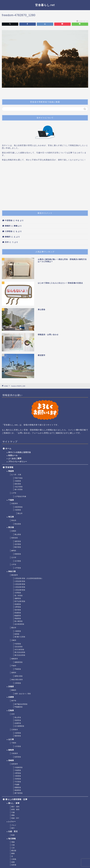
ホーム (8, 448)
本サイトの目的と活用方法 (20, 452)
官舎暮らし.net (45, 5)
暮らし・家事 (14, 803)
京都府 (11, 687)
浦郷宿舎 (18, 598)
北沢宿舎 (18, 544)
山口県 (11, 739)
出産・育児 (13, 831)
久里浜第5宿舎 (20, 590)
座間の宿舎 (19, 676)
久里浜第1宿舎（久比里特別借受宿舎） (29, 578)
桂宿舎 (17, 634)
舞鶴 (13, 853)
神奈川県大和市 (17, 680)
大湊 (13, 845)
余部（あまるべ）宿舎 (23, 694)
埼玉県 (11, 517)
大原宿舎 (18, 733)
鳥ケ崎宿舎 (19, 621)
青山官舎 (18, 717)
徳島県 (11, 750)
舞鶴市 (8, 226)
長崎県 (11, 760)
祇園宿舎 (18, 787)
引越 (13, 812)
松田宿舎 (18, 757)
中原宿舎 (9, 221)
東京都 (11, 527)
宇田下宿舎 (19, 478)
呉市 (7, 242)
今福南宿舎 (19, 767)
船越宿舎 (18, 616)
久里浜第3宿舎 (20, 584)
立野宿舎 (18, 607)
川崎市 (14, 640)
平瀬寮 (17, 785)
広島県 (11, 710)
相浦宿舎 (18, 790)
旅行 (13, 828)
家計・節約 (15, 807)
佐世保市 (15, 764)
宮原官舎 (18, 720)
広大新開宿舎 (19, 726)
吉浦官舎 (18, 723)
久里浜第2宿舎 (20, 581)
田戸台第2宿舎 (20, 601)
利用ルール (13, 455)
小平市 (14, 565)
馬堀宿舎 (18, 618)
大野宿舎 (18, 773)
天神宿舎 (18, 779)
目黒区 (14, 531)
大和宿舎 (18, 683)
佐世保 (14, 865)
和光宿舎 (18, 524)
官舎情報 (9, 467)
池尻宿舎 (18, 541)
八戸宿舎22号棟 (20, 497)
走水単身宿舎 (19, 624)
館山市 (20, 513)
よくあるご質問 (15, 458)
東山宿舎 (18, 534)
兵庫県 (11, 697)
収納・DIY (15, 818)
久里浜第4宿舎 (20, 587)
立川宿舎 (18, 561)
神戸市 (14, 701)
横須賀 (14, 851)
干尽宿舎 (18, 782)
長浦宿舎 (18, 604)
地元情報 (12, 839)
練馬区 (14, 551)
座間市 (14, 673)
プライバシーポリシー (18, 462)
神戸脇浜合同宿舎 (21, 704)
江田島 (14, 859)
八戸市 (14, 493)
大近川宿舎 (19, 487)
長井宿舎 (18, 610)
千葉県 (11, 500)
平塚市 (14, 666)
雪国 (13, 842)
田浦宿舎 (18, 613)
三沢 (13, 848)
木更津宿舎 (19, 507)
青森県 (11, 471)
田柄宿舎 (18, 554)
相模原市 (15, 659)
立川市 (14, 557)
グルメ (14, 825)
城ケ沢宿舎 (19, 489)
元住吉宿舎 (19, 647)
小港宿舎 (18, 631)
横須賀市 (15, 575)
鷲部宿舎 (18, 736)
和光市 (14, 520)
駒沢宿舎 (18, 547)
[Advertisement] (45, 187)
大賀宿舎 (18, 510)
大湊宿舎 (18, 481)
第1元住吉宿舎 (20, 652)
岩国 (13, 862)
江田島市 (15, 730)
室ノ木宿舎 (19, 596)
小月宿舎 (18, 746)
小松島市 (15, 753)
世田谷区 (15, 538)
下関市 (14, 743)
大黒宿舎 (18, 776)
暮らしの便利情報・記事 (16, 799)
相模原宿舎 (19, 662)
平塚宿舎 (18, 669)
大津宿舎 (9, 231)
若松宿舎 (18, 484)
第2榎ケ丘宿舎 (20, 637)
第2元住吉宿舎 (20, 655)
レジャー (12, 822)
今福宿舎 (18, 770)
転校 (13, 835)
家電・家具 (15, 810)
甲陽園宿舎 (19, 707)
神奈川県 (12, 571)
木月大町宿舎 (19, 650)
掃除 (13, 815)
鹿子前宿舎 (19, 793)
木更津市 (15, 504)
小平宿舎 (18, 568)
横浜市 (14, 628)
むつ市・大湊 (16, 475)
